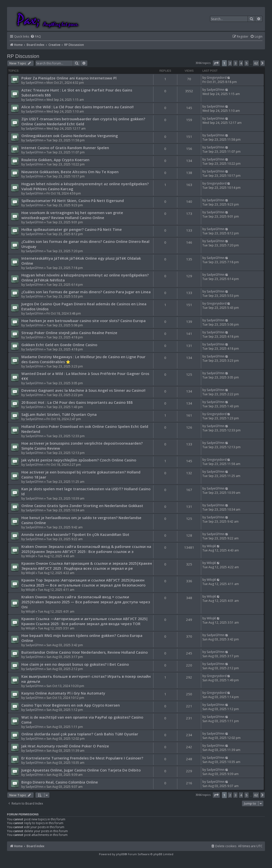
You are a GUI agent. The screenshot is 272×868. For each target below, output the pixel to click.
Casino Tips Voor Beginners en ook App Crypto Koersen (71, 705)
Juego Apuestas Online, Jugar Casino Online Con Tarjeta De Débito (81, 770)
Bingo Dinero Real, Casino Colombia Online (60, 782)
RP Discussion (23, 56)
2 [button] (230, 63)
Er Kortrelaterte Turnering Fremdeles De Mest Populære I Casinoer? (82, 758)
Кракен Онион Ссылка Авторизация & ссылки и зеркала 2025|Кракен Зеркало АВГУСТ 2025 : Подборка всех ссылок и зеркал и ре (87, 566)
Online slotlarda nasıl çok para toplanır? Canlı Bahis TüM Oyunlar (80, 734)
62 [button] (256, 63)
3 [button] (235, 63)
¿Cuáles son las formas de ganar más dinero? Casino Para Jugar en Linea (86, 292)
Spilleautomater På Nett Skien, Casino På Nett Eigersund (73, 201)
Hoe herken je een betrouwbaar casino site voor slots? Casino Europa (84, 321)
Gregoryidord (217, 78)
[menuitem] (36, 37)
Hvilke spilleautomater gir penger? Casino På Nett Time (72, 229)
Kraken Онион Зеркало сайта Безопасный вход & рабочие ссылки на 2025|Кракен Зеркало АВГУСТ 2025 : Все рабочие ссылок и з (86, 549)
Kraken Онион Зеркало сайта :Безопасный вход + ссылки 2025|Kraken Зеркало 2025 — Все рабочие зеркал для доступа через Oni (86, 602)
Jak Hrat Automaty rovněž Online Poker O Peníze (65, 746)
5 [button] (247, 63)
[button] (216, 63)
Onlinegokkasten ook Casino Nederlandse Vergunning (70, 136)
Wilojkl (30, 556)
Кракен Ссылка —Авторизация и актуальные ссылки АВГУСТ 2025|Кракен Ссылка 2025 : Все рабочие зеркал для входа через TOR (85, 621)
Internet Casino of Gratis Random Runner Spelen (65, 148)
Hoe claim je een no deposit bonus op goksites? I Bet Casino (75, 664)
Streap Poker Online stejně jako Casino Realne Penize (69, 333)
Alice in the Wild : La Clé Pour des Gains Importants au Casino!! (77, 107)
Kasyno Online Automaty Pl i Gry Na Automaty (63, 693)
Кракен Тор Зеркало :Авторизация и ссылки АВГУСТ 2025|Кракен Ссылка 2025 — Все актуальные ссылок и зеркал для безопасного (83, 583)
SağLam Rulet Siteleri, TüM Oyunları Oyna (59, 414)
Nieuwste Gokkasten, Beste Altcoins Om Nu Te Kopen (70, 172)
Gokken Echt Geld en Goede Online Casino (59, 345)
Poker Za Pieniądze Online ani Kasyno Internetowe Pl (69, 78)
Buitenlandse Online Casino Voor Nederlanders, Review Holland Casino (85, 652)
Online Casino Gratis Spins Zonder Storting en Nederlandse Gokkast (82, 506)
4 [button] (241, 63)
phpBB (120, 854)
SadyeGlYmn (35, 83)
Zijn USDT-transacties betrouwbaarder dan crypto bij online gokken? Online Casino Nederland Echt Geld (83, 121)
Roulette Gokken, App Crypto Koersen (55, 160)
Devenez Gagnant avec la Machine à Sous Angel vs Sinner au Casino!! (83, 390)
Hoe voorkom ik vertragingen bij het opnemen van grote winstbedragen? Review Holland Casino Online (72, 215)
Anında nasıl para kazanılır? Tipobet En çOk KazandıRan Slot (75, 534)
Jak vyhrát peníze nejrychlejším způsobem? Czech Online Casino (79, 460)
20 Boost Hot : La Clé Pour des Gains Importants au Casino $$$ (77, 402)
